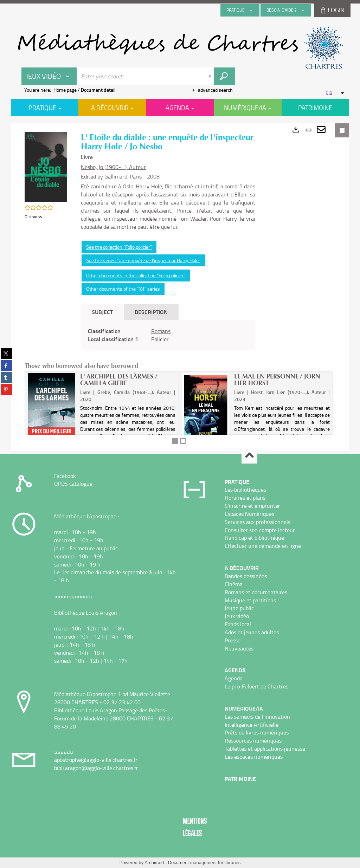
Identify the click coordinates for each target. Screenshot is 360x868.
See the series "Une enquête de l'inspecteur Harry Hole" (143, 260)
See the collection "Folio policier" (119, 247)
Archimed (154, 863)
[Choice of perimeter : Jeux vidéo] (49, 76)
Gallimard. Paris (123, 176)
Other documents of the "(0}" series (123, 289)
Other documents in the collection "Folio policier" (136, 275)
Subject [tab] (102, 312)
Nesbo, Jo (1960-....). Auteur (113, 167)
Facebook (65, 476)
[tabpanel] (168, 335)
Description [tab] (151, 312)
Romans (161, 331)
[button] (46, 166)
